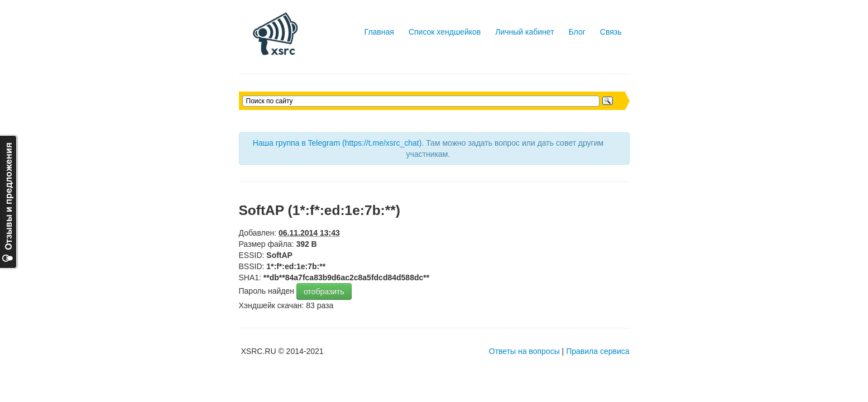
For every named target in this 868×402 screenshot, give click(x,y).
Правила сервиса (598, 351)
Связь (611, 32)
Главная (379, 32)
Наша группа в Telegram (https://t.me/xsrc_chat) (337, 143)
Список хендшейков (445, 32)
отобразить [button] (324, 291)
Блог (577, 32)
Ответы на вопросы (524, 351)
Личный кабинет (524, 32)
